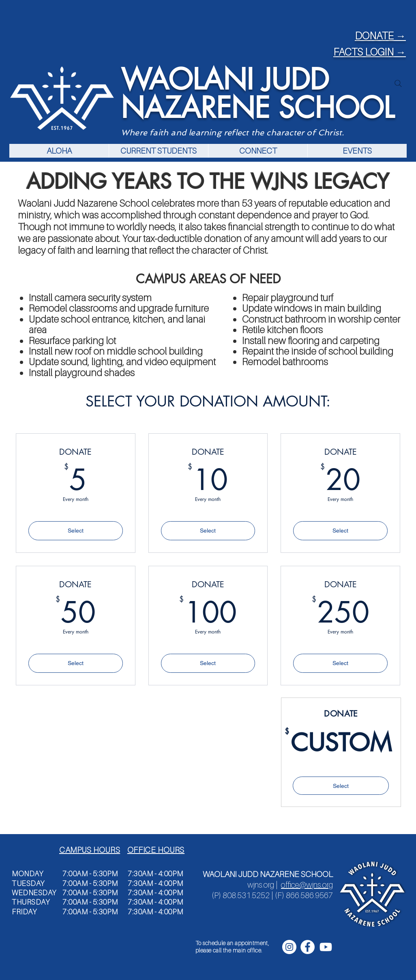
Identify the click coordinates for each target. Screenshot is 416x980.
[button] (158, 151)
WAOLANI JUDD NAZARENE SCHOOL (257, 94)
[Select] (341, 786)
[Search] (398, 83)
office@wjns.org (307, 885)
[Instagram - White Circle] (289, 947)
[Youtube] (326, 947)
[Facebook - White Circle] (308, 947)
